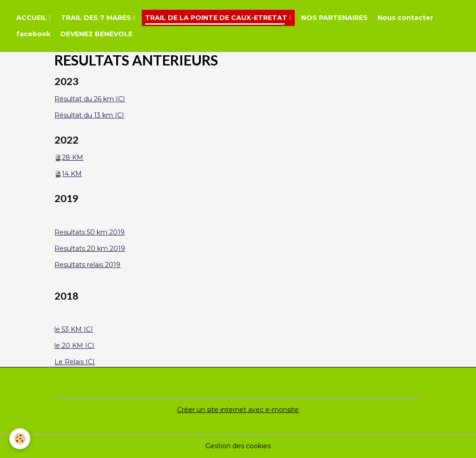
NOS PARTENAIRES (334, 18)
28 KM (73, 157)
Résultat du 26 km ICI (90, 99)
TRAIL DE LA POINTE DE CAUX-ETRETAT (217, 18)
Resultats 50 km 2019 (89, 232)
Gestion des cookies (238, 446)
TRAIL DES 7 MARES (97, 18)
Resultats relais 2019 (87, 265)
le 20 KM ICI (74, 346)
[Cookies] (20, 439)
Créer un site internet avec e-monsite (238, 410)
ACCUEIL (33, 18)
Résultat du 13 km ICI (89, 115)
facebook (33, 34)
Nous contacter (405, 18)
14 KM (72, 174)
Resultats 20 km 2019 (90, 249)
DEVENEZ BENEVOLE (96, 34)
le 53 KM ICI (74, 329)
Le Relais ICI (75, 362)
